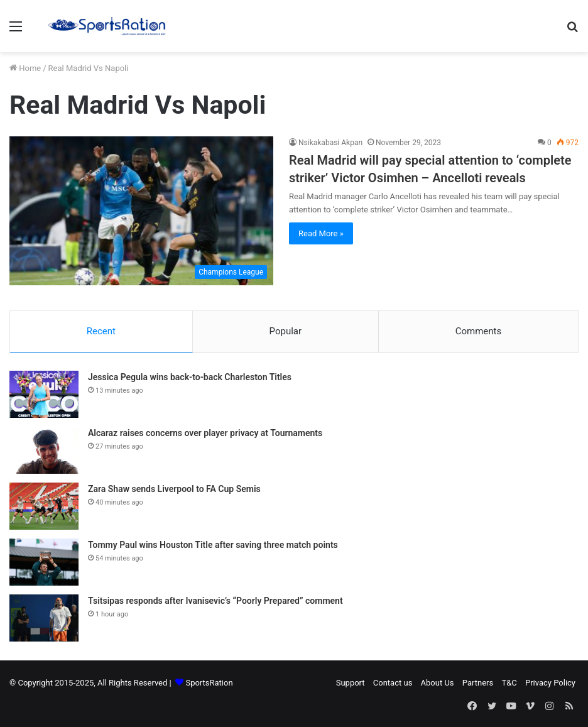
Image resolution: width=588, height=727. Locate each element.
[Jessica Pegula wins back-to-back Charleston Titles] (44, 396)
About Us (438, 684)
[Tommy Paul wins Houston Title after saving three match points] (44, 563)
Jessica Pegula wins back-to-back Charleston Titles (190, 378)
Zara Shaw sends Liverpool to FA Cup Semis (174, 490)
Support (351, 684)
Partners (478, 684)
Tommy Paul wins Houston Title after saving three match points (213, 546)
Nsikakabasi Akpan (330, 143)
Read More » (321, 233)
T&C (509, 684)
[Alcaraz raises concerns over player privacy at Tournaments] (44, 451)
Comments (479, 331)
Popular (286, 331)
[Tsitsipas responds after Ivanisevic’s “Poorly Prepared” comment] (44, 619)
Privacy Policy (550, 684)
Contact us (393, 684)
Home (25, 68)
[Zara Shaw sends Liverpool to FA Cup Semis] (44, 507)
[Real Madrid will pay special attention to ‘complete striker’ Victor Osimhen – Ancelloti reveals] (141, 211)
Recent (101, 331)
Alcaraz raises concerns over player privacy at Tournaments (205, 434)
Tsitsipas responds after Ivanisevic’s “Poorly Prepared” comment (215, 602)
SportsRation (209, 684)
